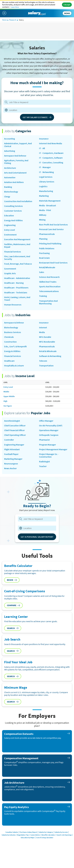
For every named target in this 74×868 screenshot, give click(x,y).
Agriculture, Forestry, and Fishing (16, 162)
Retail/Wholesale (47, 267)
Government (10, 269)
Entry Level (9, 230)
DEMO (67, 13)
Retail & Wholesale (48, 351)
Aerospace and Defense (15, 156)
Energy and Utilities (13, 220)
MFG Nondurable (47, 342)
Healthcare (9, 361)
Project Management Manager (53, 449)
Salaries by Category (46, 832)
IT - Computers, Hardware (51, 153)
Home (4, 20)
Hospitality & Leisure (14, 366)
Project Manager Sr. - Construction (49, 455)
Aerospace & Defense (14, 323)
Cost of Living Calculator (45, 838)
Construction (10, 342)
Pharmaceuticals (47, 234)
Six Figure (8, 406)
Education (9, 216)
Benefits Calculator (48, 835)
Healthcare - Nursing (14, 283)
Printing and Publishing (50, 244)
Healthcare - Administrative (17, 278)
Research (13, 20)
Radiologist (44, 462)
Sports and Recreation (50, 287)
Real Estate (44, 258)
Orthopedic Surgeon (49, 435)
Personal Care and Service (51, 229)
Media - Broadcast (48, 205)
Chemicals (9, 337)
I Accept (67, 5)
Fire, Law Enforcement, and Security (17, 258)
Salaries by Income (61, 832)
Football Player (11, 454)
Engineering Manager (14, 445)
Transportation (46, 366)
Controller (9, 440)
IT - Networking (46, 172)
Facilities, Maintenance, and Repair (17, 246)
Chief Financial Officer (14, 430)
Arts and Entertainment (15, 173)
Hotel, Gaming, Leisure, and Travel (17, 299)
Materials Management (50, 201)
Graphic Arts (10, 273)
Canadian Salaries (12, 832)
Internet (43, 328)
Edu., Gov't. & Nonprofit (15, 346)
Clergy (7, 197)
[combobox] (35, 110)
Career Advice (35, 835)
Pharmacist (44, 440)
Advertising (10, 151)
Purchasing (44, 253)
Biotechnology (11, 192)
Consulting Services (13, 206)
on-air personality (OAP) (51, 426)
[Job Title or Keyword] (37, 102)
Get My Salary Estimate (37, 117)
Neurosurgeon (11, 464)
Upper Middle (9, 396)
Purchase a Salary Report (28, 832)
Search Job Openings (64, 835)
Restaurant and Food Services (53, 263)
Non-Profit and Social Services (53, 225)
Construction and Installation (18, 201)
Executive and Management (17, 239)
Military (43, 215)
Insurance (44, 139)
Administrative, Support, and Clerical (18, 145)
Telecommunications (49, 291)
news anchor (10, 468)
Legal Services (46, 177)
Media (42, 332)
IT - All (42, 148)
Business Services (13, 332)
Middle (6, 392)
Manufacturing (46, 191)
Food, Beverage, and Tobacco (18, 264)
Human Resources (13, 305)
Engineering (10, 225)
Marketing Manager (13, 459)
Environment (10, 235)
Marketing (44, 196)
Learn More (15, 7)
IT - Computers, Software (51, 158)
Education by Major (28, 838)
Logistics (43, 186)
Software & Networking (50, 356)
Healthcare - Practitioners (16, 288)
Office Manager (46, 421)
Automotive (10, 177)
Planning (43, 239)
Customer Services (13, 211)
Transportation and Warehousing (48, 302)
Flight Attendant (12, 449)
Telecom (43, 361)
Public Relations (47, 248)
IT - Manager (45, 167)
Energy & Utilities (12, 351)
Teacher (43, 466)
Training (43, 296)
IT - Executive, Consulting (51, 163)
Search (13, 628)
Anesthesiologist (12, 421)
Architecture (10, 168)
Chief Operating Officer (15, 435)
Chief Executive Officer (15, 426)
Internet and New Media (51, 143)
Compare (13, 605)
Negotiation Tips (23, 835)
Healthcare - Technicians (16, 293)
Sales (42, 272)
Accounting (9, 139)
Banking (8, 187)
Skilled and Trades (48, 282)
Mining (42, 220)
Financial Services (13, 252)
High (5, 401)
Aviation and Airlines (14, 182)
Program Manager (47, 445)
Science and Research (49, 277)
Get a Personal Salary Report (37, 537)
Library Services (47, 182)
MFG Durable (45, 337)
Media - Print (45, 210)
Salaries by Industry (9, 835)
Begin (12, 580)
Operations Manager (49, 430)
